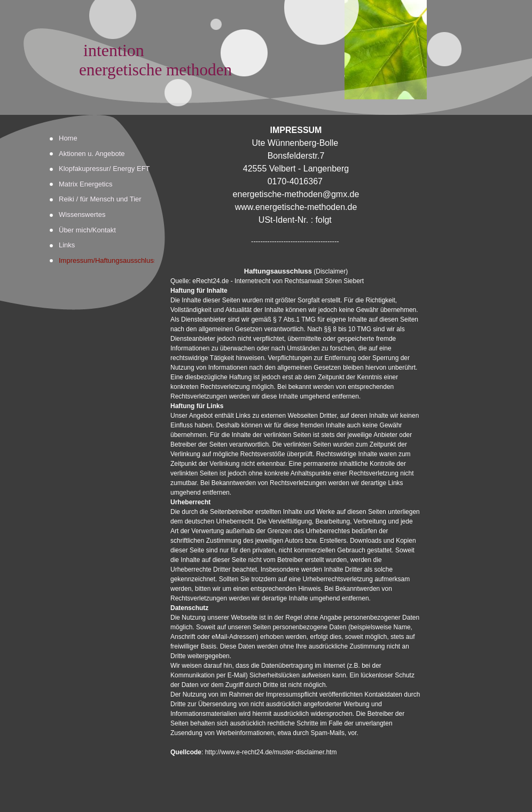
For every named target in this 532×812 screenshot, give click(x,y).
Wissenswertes (82, 214)
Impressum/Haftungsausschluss (107, 260)
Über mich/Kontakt (87, 230)
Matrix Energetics (85, 184)
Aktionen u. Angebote (92, 154)
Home (68, 138)
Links (67, 245)
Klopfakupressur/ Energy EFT (104, 169)
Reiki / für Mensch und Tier (100, 199)
